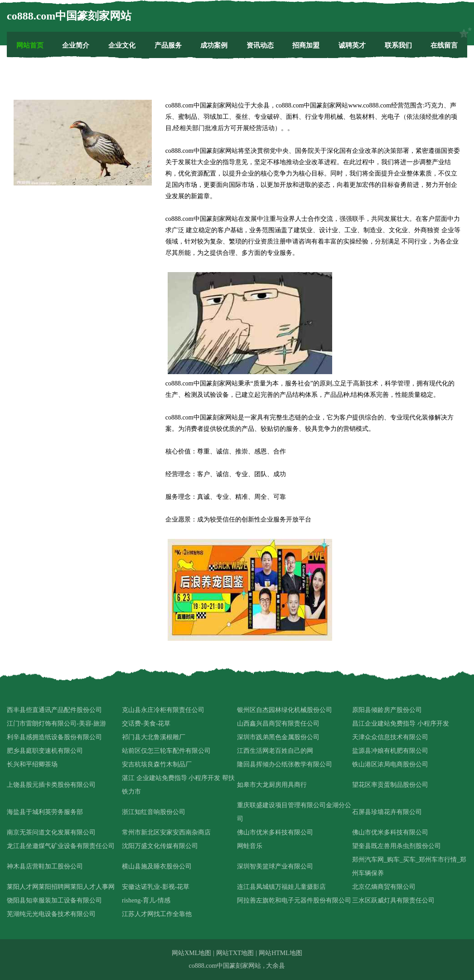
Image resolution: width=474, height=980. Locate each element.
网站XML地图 (191, 953)
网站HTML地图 (281, 953)
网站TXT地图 (235, 953)
